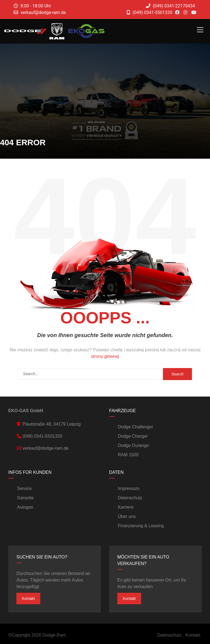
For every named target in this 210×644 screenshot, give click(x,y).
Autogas (25, 507)
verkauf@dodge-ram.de (43, 12)
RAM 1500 (128, 455)
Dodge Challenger (135, 427)
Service (24, 488)
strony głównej (105, 356)
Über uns (127, 516)
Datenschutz (130, 498)
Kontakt (28, 599)
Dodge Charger (133, 436)
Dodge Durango (133, 445)
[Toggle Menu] (200, 30)
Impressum (129, 488)
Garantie (25, 498)
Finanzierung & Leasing (141, 526)
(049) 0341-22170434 (170, 6)
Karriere (126, 507)
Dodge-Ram (54, 635)
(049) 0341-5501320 (150, 12)
